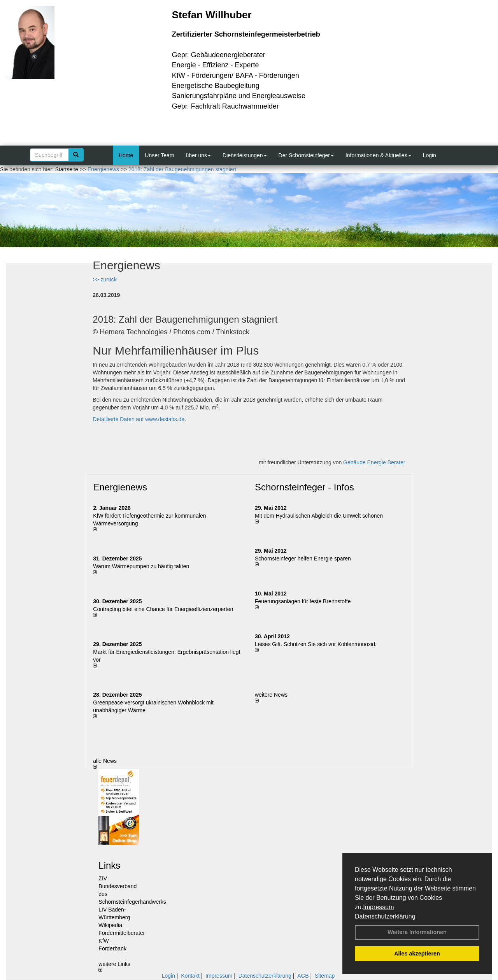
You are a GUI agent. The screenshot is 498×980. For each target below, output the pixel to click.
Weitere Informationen (417, 932)
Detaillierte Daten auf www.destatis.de (139, 419)
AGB (303, 976)
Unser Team (159, 155)
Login (430, 155)
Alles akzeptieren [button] (417, 954)
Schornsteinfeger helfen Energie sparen (303, 558)
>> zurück (104, 279)
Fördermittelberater (122, 933)
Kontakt (190, 976)
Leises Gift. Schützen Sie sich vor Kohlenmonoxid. (316, 644)
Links (109, 865)
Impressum (378, 907)
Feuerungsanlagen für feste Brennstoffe (303, 601)
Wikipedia (110, 925)
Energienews (120, 487)
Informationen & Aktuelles (378, 155)
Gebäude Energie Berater (374, 462)
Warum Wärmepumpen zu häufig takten (141, 566)
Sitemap (325, 976)
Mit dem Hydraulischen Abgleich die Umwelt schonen (319, 516)
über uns (198, 155)
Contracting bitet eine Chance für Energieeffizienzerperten (163, 609)
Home (126, 155)
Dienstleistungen (245, 155)
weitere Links (114, 966)
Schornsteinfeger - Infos (304, 487)
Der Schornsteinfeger (306, 155)
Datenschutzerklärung (385, 916)
